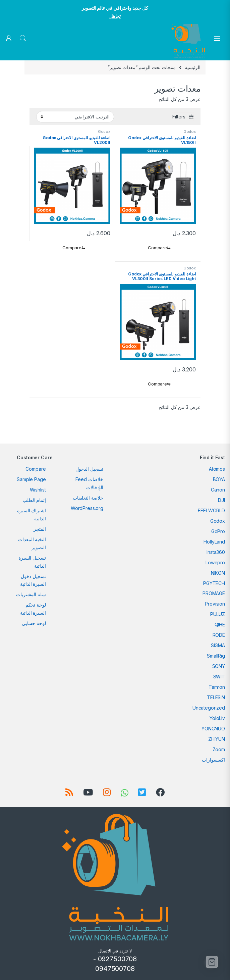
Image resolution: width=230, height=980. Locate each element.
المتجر (40, 529)
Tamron (217, 687)
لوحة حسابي (34, 623)
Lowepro (215, 562)
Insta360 (216, 552)
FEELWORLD (211, 510)
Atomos (217, 469)
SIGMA (218, 645)
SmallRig (216, 656)
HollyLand (214, 542)
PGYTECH (214, 583)
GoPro (218, 531)
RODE (219, 635)
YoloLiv (217, 718)
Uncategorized (209, 708)
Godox (190, 132)
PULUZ (218, 614)
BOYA (219, 479)
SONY (219, 666)
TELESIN (216, 697)
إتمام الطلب (34, 500)
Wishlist (38, 490)
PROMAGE (214, 593)
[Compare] (158, 248)
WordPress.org (87, 508)
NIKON (218, 573)
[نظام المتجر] (75, 117)
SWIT (219, 677)
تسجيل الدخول (89, 469)
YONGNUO (213, 729)
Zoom (219, 749)
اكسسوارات (213, 760)
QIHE (220, 625)
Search (23, 38)
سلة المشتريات (31, 594)
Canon (218, 490)
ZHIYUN (217, 739)
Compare (36, 469)
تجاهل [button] (115, 16)
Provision (215, 604)
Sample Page (31, 479)
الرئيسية (193, 67)
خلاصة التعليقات (88, 498)
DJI (221, 500)
